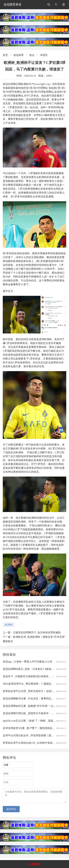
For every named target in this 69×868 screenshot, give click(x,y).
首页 (5, 55)
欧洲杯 (9, 625)
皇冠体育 (19, 55)
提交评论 (11, 811)
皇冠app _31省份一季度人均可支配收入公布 (28, 662)
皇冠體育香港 (13, 5)
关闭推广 (36, 864)
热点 (32, 55)
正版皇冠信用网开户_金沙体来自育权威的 (37, 632)
